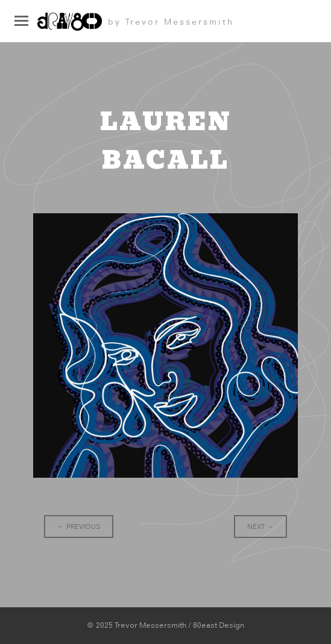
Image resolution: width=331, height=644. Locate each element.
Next (260, 527)
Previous (79, 527)
